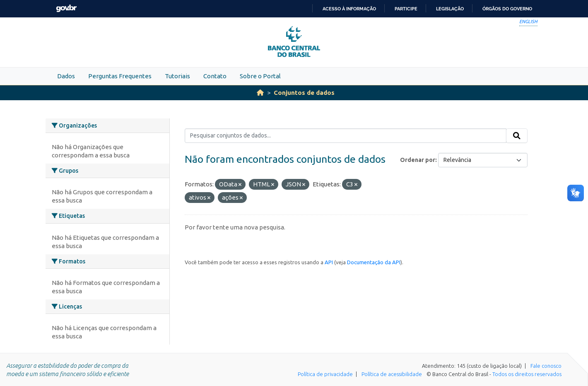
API (329, 262)
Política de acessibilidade (392, 374)
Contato (215, 76)
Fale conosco (546, 366)
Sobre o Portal (260, 76)
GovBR (66, 8)
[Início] (260, 93)
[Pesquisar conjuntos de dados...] (346, 136)
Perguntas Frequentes (120, 76)
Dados (66, 76)
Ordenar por (418, 160)
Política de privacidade (325, 374)
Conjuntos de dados (304, 93)
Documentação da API (374, 262)
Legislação (450, 9)
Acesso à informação (349, 9)
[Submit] (517, 136)
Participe (406, 9)
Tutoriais (177, 76)
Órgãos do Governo (507, 9)
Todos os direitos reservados (527, 374)
